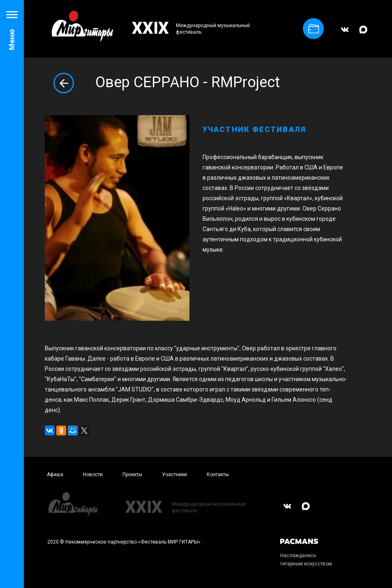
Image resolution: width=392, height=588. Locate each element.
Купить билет (314, 29)
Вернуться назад (64, 83)
